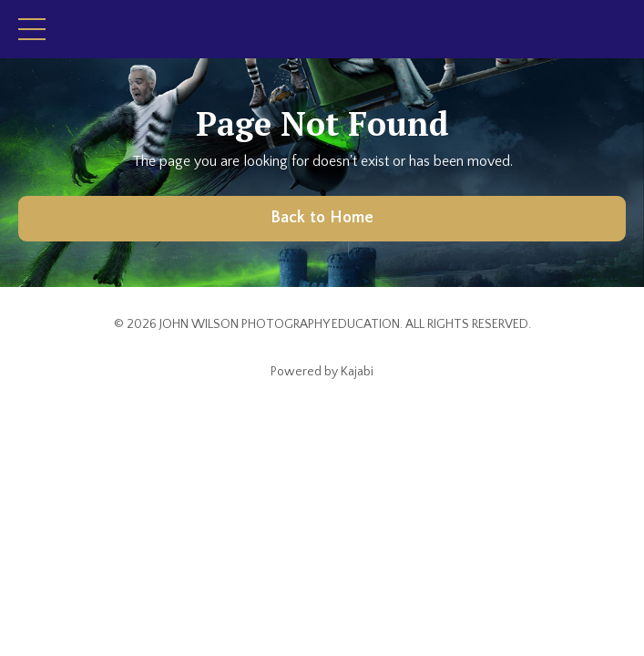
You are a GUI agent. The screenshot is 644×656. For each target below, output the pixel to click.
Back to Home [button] (322, 218)
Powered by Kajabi (322, 372)
